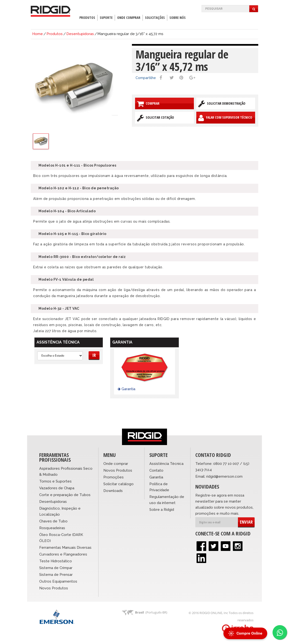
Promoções (114, 477)
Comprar (148, 104)
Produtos (87, 18)
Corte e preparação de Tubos (65, 495)
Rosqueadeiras (52, 528)
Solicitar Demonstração (222, 104)
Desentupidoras (80, 34)
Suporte (106, 18)
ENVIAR (246, 522)
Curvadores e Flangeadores (63, 554)
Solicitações (155, 18)
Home (38, 34)
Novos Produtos (54, 588)
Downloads (113, 491)
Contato (156, 470)
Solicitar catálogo (118, 484)
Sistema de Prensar (56, 575)
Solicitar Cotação (156, 118)
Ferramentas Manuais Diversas (65, 548)
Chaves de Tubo (53, 521)
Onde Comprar (129, 18)
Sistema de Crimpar (56, 568)
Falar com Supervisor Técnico (225, 118)
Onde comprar (116, 464)
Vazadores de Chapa (57, 488)
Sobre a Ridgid (162, 510)
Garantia (126, 389)
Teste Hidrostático (56, 561)
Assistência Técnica (166, 464)
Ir (94, 355)
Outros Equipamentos (58, 581)
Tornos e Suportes (55, 481)
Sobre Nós (178, 18)
